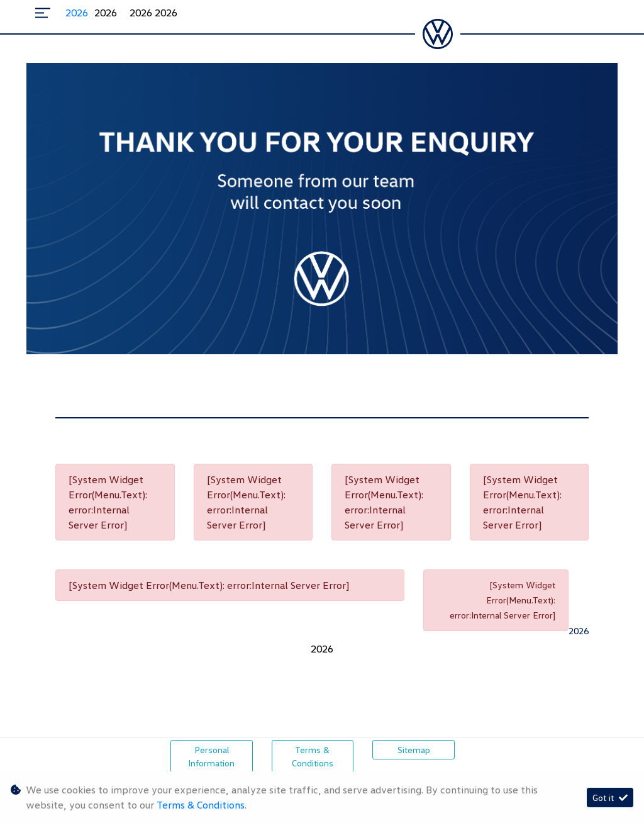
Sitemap (414, 750)
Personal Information (211, 756)
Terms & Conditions (313, 756)
